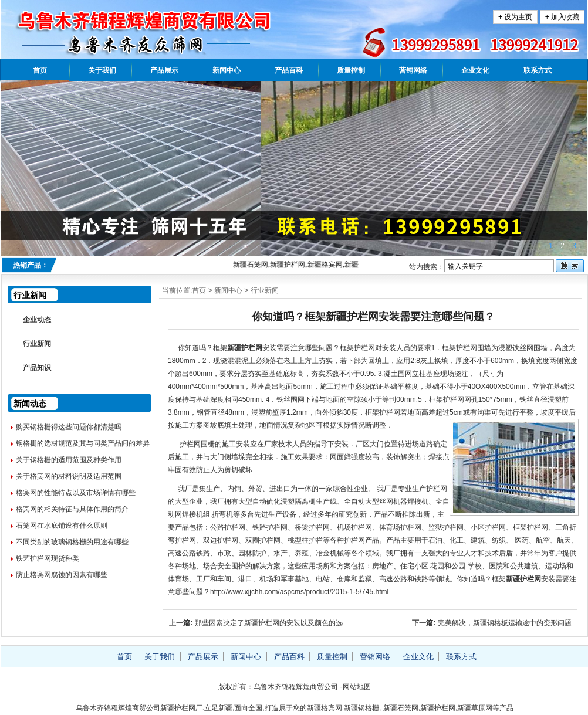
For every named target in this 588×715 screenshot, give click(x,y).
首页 (40, 70)
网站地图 (357, 687)
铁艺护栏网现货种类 (48, 558)
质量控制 (351, 70)
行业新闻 (265, 290)
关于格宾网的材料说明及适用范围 (69, 476)
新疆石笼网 (401, 708)
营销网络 (413, 70)
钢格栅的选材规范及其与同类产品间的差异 (83, 443)
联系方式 (538, 70)
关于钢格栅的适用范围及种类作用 (69, 460)
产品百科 (289, 70)
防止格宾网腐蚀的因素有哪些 (62, 575)
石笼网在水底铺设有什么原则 (62, 526)
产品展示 (164, 70)
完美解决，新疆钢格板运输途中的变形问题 (505, 623)
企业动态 (37, 320)
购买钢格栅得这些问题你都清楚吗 (69, 427)
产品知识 (37, 368)
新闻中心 (227, 70)
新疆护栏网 (245, 348)
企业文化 (475, 70)
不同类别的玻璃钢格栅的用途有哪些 (72, 542)
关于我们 (102, 70)
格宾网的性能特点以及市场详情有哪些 (76, 493)
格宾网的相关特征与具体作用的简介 (72, 509)
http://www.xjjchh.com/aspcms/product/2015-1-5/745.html (300, 592)
